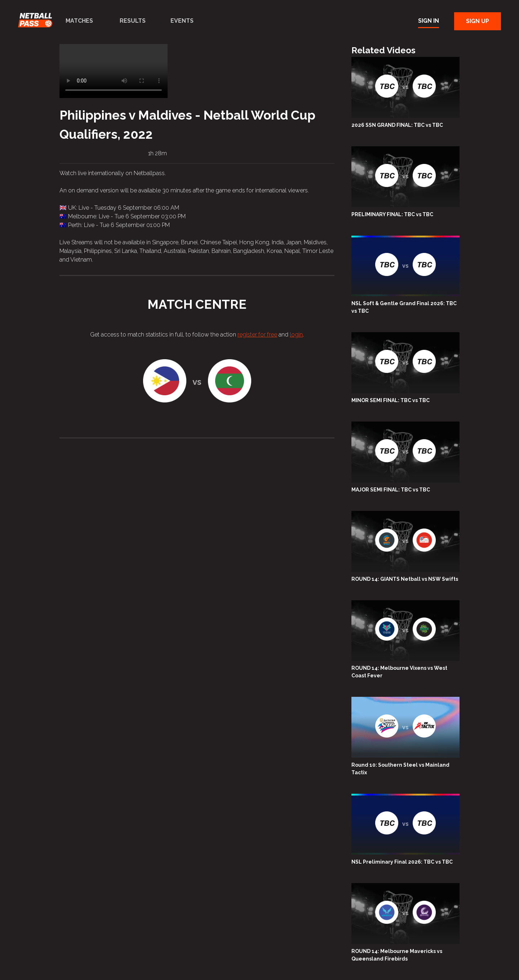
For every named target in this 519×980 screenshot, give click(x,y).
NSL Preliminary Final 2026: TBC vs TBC (402, 862)
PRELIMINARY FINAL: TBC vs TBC (392, 214)
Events (182, 21)
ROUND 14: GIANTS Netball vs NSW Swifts (405, 579)
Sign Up (478, 21)
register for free (257, 335)
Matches (79, 21)
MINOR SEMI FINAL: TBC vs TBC (391, 400)
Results (133, 21)
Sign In (429, 21)
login (296, 335)
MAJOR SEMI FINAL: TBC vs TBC (391, 490)
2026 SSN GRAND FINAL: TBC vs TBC (397, 125)
